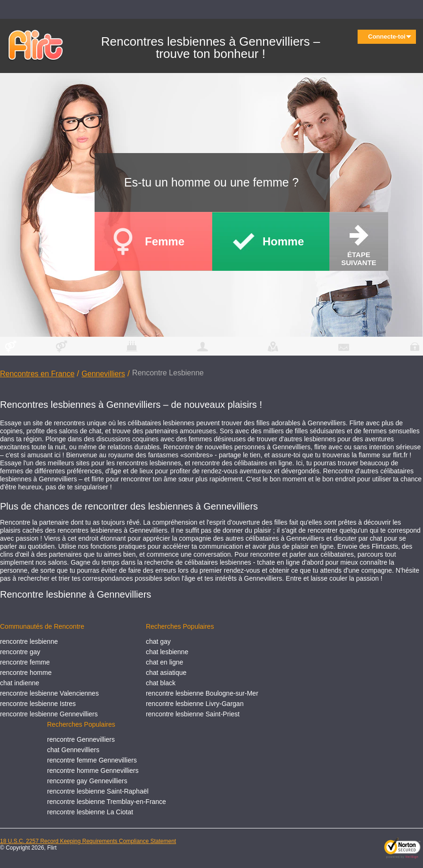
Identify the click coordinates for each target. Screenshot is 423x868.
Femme (165, 241)
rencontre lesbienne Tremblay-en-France (107, 802)
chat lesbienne (167, 652)
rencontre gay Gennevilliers (87, 781)
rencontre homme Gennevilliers (93, 771)
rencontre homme (26, 673)
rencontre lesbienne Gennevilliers (49, 714)
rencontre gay (20, 652)
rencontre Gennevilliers (81, 739)
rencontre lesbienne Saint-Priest (193, 714)
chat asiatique (166, 673)
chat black (161, 683)
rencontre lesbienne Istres (38, 704)
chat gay (158, 641)
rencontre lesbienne (29, 641)
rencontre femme (25, 662)
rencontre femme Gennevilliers (92, 760)
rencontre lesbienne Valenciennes (49, 693)
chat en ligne (164, 662)
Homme (283, 241)
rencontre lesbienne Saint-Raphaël (98, 791)
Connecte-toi (390, 37)
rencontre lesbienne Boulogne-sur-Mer (202, 693)
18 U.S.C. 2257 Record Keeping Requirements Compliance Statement (88, 841)
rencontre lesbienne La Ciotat (90, 812)
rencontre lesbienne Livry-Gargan (195, 704)
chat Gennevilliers (73, 750)
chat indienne (20, 683)
